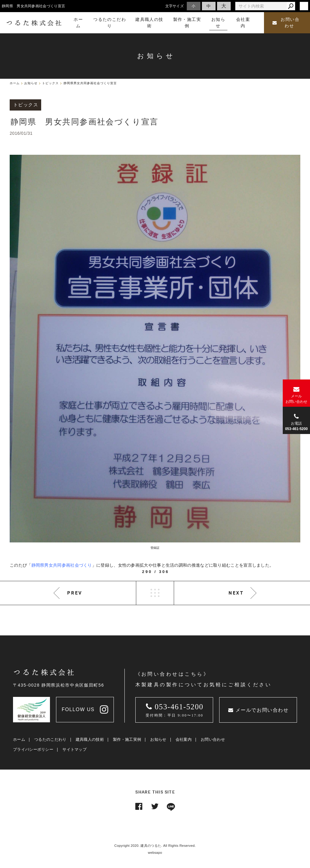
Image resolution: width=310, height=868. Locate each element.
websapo (155, 853)
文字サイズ (175, 6)
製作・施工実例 (127, 739)
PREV (75, 593)
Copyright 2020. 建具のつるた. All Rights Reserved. (155, 846)
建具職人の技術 (90, 739)
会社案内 (184, 739)
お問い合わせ (286, 23)
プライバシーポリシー (33, 749)
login (304, 6)
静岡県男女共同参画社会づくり (62, 565)
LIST (155, 593)
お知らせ (158, 739)
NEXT (236, 593)
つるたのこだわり (50, 739)
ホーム (19, 739)
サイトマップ (74, 749)
